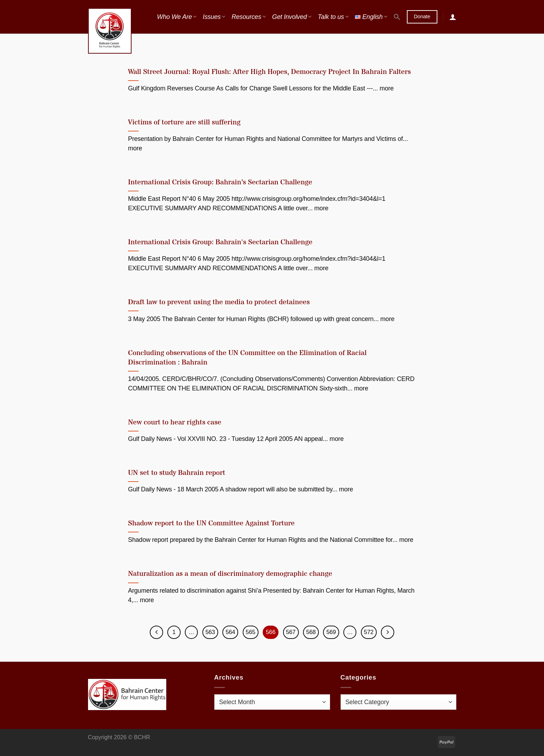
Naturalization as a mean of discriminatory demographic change (230, 574)
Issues (214, 17)
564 (230, 632)
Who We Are (177, 17)
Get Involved (292, 17)
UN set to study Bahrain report (177, 473)
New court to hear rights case (175, 423)
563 (210, 632)
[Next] (389, 632)
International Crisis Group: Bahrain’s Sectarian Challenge (220, 182)
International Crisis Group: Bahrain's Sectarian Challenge (220, 242)
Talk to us (333, 17)
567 (291, 632)
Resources (249, 17)
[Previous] (155, 632)
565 (250, 632)
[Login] (453, 17)
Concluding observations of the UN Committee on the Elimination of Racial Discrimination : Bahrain (247, 358)
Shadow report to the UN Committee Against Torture (211, 523)
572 (370, 632)
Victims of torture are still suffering (184, 122)
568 (311, 632)
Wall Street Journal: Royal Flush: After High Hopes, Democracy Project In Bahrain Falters (269, 72)
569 (332, 632)
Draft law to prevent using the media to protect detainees (219, 302)
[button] (397, 17)
